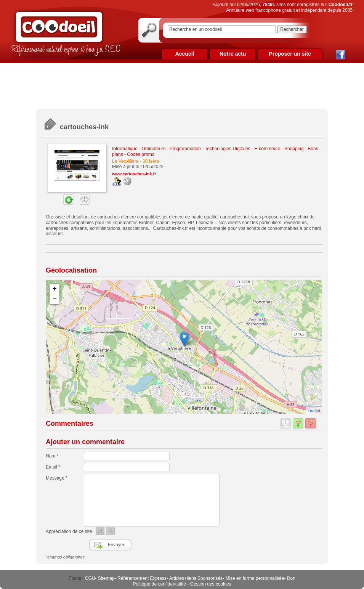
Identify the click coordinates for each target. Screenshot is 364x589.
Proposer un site (290, 54)
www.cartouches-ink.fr (134, 174)
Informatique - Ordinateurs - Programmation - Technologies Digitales (181, 149)
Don (291, 578)
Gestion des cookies (211, 584)
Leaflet (314, 411)
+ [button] (55, 289)
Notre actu (233, 54)
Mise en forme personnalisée (255, 578)
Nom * (52, 456)
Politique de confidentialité (159, 584)
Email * (53, 467)
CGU (90, 578)
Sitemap (106, 578)
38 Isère (151, 161)
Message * (57, 478)
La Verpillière (125, 161)
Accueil (185, 54)
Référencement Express (142, 578)
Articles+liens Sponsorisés (196, 578)
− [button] (55, 299)
